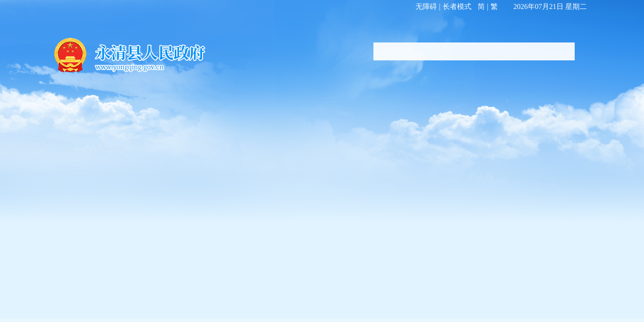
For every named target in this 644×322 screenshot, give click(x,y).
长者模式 (457, 6)
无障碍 (426, 6)
